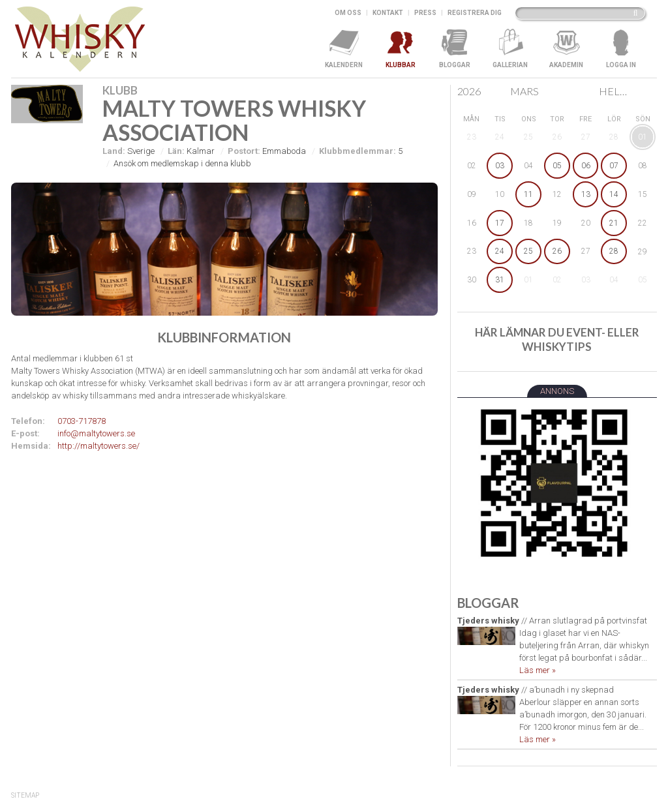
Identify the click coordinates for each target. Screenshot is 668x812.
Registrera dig (475, 13)
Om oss (348, 13)
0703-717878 (82, 421)
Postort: (244, 151)
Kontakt (388, 13)
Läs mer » (538, 670)
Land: (114, 151)
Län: (176, 151)
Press (425, 13)
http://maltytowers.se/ (99, 446)
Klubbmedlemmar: (357, 151)
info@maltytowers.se (96, 433)
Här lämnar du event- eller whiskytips (557, 339)
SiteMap (25, 795)
